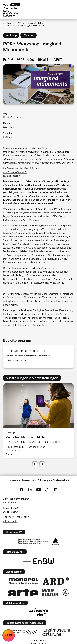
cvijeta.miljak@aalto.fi (15, 172)
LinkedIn (56, 490)
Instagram (30, 490)
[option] (38, 421)
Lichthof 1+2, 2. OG (13, 117)
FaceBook (21, 490)
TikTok (47, 490)
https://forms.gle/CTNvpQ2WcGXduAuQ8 (32, 163)
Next (42, 464)
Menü (71, 6)
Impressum (14, 480)
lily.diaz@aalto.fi (12, 176)
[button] (38, 84)
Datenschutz (29, 480)
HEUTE (9, 635)
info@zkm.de (10, 521)
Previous (35, 464)
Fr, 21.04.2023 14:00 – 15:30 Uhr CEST (26, 351)
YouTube (38, 490)
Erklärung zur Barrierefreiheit (54, 480)
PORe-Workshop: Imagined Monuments (28, 356)
